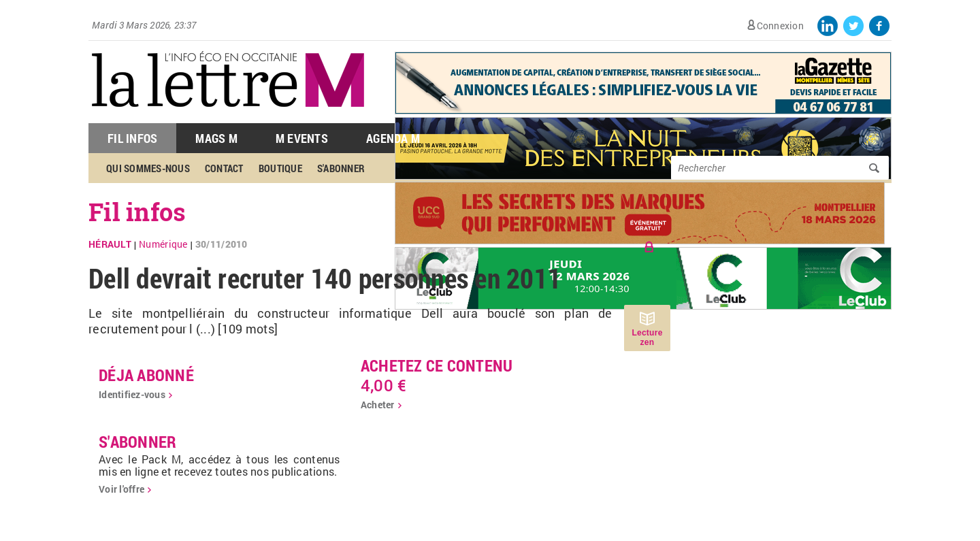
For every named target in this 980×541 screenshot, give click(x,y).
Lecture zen (647, 338)
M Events (302, 138)
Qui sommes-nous (148, 168)
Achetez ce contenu (437, 365)
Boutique (280, 168)
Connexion (780, 26)
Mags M (216, 138)
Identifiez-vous (132, 394)
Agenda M (393, 138)
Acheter (378, 405)
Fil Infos (132, 138)
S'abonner (341, 168)
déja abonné (146, 375)
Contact (224, 168)
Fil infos (137, 212)
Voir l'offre (121, 489)
